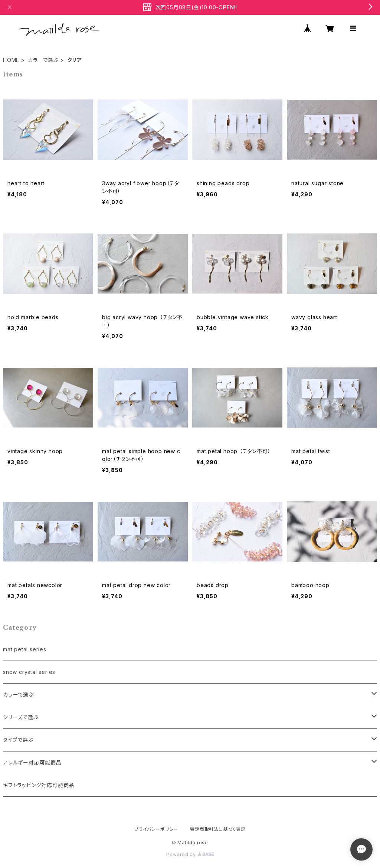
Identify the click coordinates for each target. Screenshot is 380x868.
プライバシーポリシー (156, 829)
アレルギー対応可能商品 (32, 762)
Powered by (190, 854)
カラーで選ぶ (43, 60)
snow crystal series (29, 672)
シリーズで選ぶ (21, 717)
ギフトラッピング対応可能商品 (39, 785)
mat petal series (25, 649)
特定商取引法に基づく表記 (218, 829)
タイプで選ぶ (18, 740)
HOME (11, 60)
